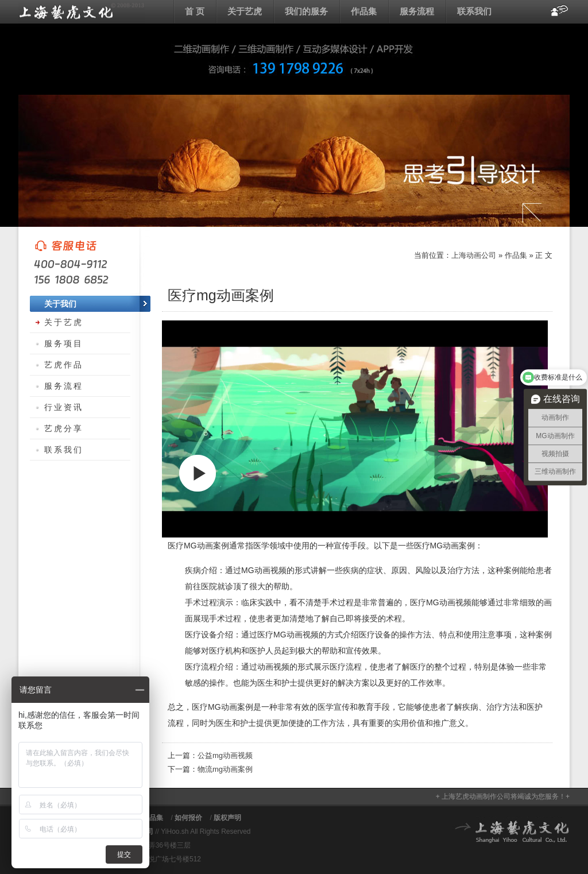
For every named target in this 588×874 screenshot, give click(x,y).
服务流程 (417, 11)
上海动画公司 (82, 11)
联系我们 (474, 11)
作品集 (364, 11)
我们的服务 (306, 11)
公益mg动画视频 (225, 755)
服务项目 (64, 343)
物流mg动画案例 (225, 769)
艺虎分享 (64, 428)
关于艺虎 (245, 11)
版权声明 (227, 818)
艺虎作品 (64, 365)
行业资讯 (64, 407)
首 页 (195, 11)
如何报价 (188, 818)
